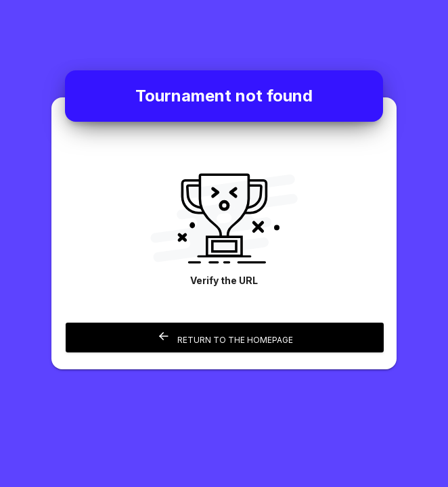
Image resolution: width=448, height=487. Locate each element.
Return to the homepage (225, 337)
